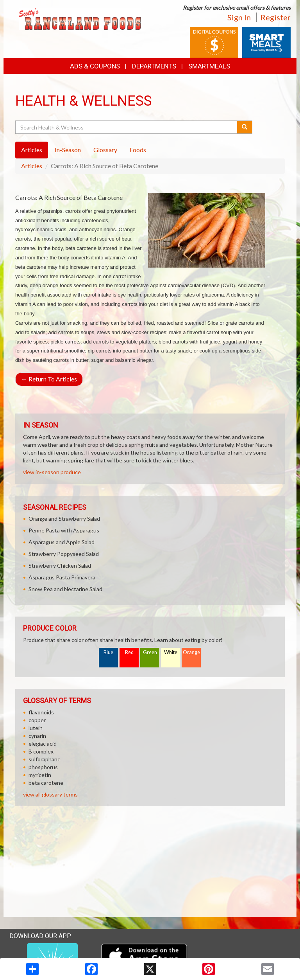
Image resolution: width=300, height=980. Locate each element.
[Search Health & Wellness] (127, 127)
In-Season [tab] (68, 150)
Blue (108, 652)
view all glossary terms (50, 794)
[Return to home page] (80, 18)
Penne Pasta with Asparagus (64, 530)
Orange (191, 652)
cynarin (37, 736)
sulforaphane (45, 759)
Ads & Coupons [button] (95, 66)
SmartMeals (209, 66)
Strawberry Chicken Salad (60, 566)
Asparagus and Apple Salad (62, 542)
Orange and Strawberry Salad (64, 519)
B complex (41, 751)
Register (276, 17)
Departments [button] (154, 66)
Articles (32, 166)
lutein (36, 728)
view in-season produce (52, 472)
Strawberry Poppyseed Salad (64, 554)
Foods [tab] (138, 150)
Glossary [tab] (105, 150)
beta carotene (46, 783)
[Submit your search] (245, 127)
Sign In (239, 17)
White (171, 652)
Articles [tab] (32, 150)
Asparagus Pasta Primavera (62, 577)
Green (150, 652)
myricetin (40, 775)
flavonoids (41, 712)
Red (129, 652)
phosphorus (43, 767)
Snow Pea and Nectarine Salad (65, 589)
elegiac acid (43, 744)
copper (37, 720)
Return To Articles (49, 379)
